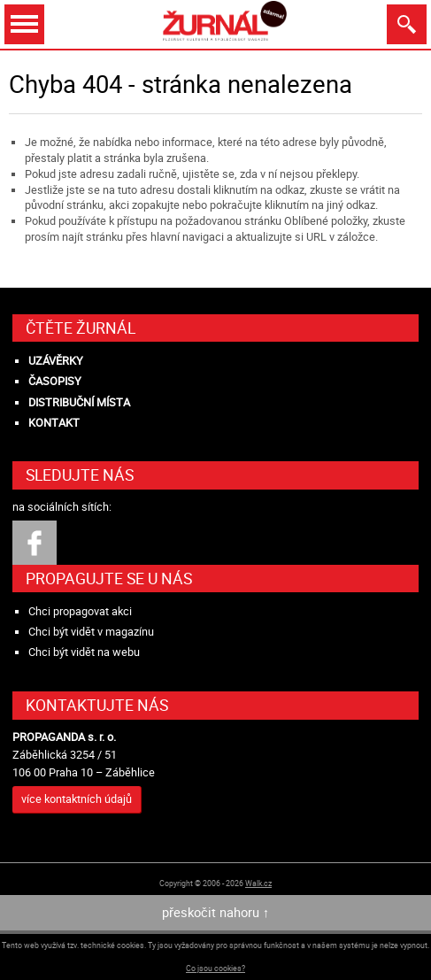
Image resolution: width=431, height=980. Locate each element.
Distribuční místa (79, 402)
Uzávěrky (56, 361)
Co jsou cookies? (215, 968)
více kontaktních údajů (77, 799)
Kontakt (54, 423)
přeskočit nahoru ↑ (215, 912)
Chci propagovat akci (80, 611)
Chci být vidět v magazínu (91, 632)
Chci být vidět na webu (84, 652)
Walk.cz (258, 883)
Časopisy (55, 381)
